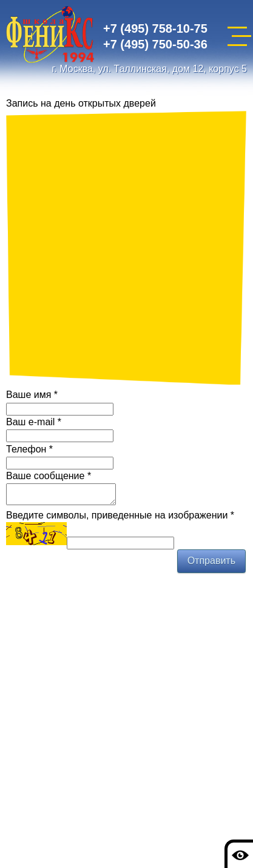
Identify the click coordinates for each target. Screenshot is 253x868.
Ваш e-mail (34, 422)
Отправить (211, 564)
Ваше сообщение (49, 476)
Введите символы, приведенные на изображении (120, 519)
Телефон (29, 449)
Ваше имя (32, 395)
